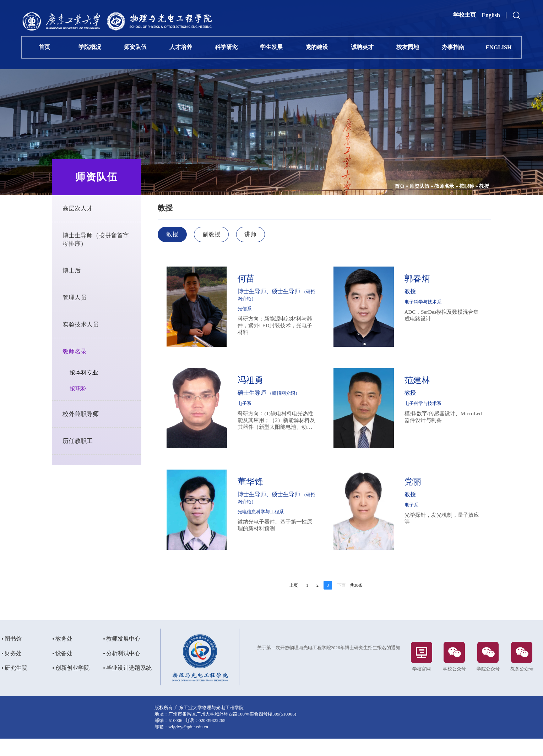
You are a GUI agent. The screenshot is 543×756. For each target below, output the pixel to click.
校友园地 (408, 47)
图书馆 (13, 656)
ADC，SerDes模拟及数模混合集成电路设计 (436, 318)
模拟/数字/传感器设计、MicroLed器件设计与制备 (434, 419)
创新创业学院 (72, 685)
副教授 (229, 235)
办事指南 (453, 47)
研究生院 (16, 685)
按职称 (456, 186)
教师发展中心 (123, 656)
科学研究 (226, 47)
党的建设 (317, 47)
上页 (294, 588)
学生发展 (271, 47)
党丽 (413, 484)
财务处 (13, 670)
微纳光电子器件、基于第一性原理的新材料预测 (283, 528)
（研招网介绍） (267, 301)
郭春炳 (417, 281)
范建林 (417, 383)
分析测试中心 (123, 670)
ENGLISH (499, 47)
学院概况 (90, 47)
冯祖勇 (264, 383)
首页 (44, 47)
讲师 (271, 235)
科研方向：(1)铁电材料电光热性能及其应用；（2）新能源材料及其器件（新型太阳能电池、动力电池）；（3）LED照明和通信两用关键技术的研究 (283, 423)
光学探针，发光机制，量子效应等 (436, 521)
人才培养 (181, 47)
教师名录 (433, 186)
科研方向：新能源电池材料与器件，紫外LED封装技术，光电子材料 (283, 328)
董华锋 (264, 484)
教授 (473, 186)
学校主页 (465, 15)
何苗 (259, 281)
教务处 (64, 656)
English (491, 15)
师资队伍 (135, 47)
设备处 (64, 670)
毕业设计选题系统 (129, 685)
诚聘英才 (362, 47)
